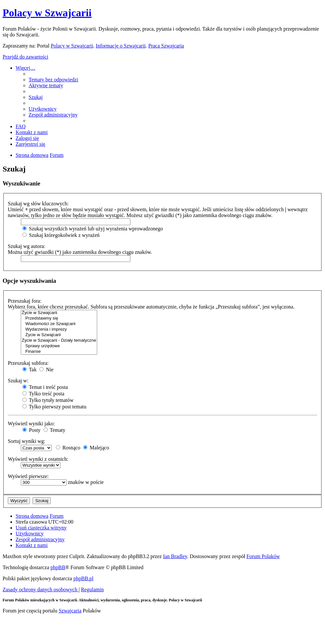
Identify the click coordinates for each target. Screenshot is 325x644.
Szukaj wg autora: (27, 246)
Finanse (59, 352)
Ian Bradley (175, 556)
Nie (46, 370)
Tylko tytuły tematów (48, 400)
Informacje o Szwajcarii (121, 46)
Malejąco (96, 448)
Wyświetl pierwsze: (28, 476)
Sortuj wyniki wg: (27, 441)
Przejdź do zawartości (25, 57)
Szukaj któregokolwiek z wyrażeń (61, 235)
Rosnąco (68, 448)
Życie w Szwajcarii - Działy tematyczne (59, 341)
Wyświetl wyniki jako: (31, 424)
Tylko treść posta (43, 394)
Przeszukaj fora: (25, 301)
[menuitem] (53, 80)
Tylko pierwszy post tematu (54, 407)
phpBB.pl (84, 578)
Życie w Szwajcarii (59, 313)
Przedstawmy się (59, 318)
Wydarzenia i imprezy (59, 329)
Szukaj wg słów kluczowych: (38, 204)
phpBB (58, 567)
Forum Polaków (263, 556)
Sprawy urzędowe (59, 346)
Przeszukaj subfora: (28, 363)
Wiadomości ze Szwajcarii (59, 324)
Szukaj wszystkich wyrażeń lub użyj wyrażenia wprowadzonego (93, 229)
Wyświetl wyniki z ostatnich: (38, 459)
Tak (29, 370)
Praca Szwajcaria (166, 46)
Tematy (54, 430)
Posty (32, 430)
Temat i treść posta (45, 387)
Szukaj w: (18, 381)
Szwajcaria (70, 611)
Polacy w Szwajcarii (47, 13)
